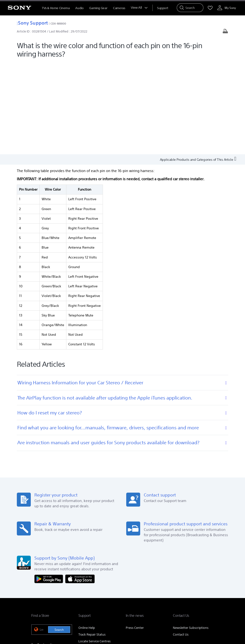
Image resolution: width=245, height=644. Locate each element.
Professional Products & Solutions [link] (173, 583)
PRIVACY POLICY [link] (98, 618)
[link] (37, 596)
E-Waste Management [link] (131, 576)
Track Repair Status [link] (92, 542)
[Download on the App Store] (80, 486)
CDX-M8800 (58, 23)
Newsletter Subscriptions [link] (191, 535)
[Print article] (225, 32)
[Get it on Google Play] (50, 486)
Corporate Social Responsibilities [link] (175, 576)
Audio (79, 8)
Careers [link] (208, 576)
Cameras (119, 8)
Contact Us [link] (181, 542)
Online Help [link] (87, 535)
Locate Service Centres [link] (94, 549)
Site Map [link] (208, 583)
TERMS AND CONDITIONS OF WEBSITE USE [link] (58, 618)
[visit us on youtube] (209, 595)
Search (59, 537)
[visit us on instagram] (198, 595)
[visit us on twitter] (188, 595)
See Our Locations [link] (44, 552)
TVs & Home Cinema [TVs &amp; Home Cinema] (56, 8)
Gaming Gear (98, 8)
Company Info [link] (101, 576)
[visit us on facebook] (178, 595)
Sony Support (32, 23)
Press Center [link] (135, 535)
